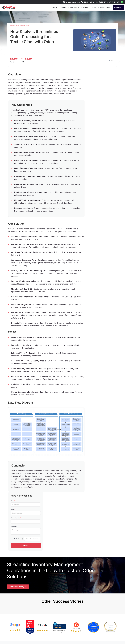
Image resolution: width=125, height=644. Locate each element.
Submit (26, 546)
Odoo (27, 26)
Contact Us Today (18, 587)
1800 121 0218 (88, 2)
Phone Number (16, 518)
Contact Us (118, 8)
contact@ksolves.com (73, 2)
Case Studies (20, 26)
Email (13, 509)
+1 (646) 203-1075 (100, 2)
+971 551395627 (114, 2)
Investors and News (106, 7)
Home (12, 26)
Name (13, 501)
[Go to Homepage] (8, 8)
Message (14, 526)
